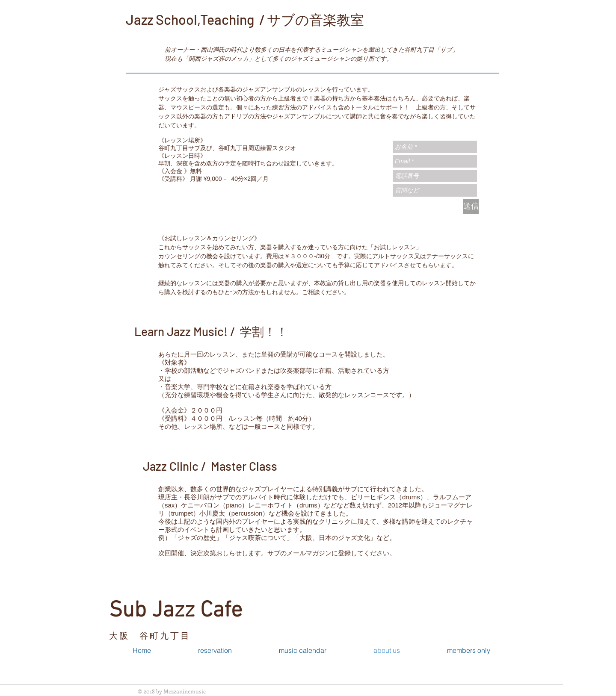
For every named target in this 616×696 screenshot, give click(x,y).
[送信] (471, 206)
